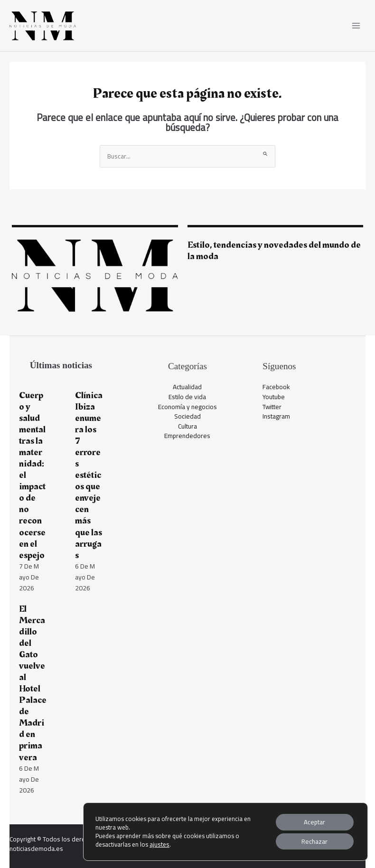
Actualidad (187, 387)
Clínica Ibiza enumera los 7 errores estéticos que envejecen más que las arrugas (89, 475)
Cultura (187, 426)
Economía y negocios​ (187, 407)
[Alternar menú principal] (356, 26)
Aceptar (313, 821)
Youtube (274, 397)
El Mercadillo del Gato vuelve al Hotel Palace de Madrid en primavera (33, 683)
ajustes (159, 844)
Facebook (276, 387)
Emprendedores (187, 436)
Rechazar (313, 841)
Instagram (276, 416)
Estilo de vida (187, 397)
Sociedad (187, 416)
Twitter (272, 407)
